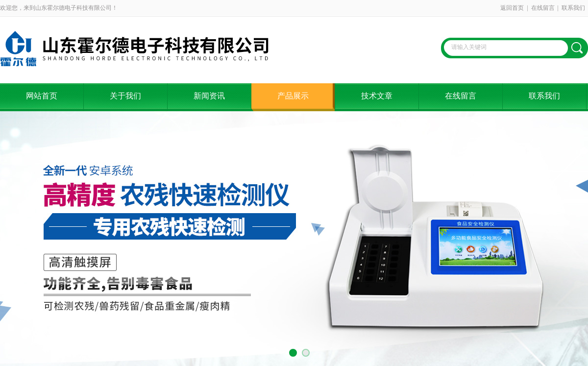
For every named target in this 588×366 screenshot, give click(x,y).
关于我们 (125, 96)
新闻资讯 (209, 96)
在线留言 (543, 8)
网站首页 (42, 96)
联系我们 (573, 8)
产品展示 (293, 96)
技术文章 (377, 96)
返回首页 (512, 8)
